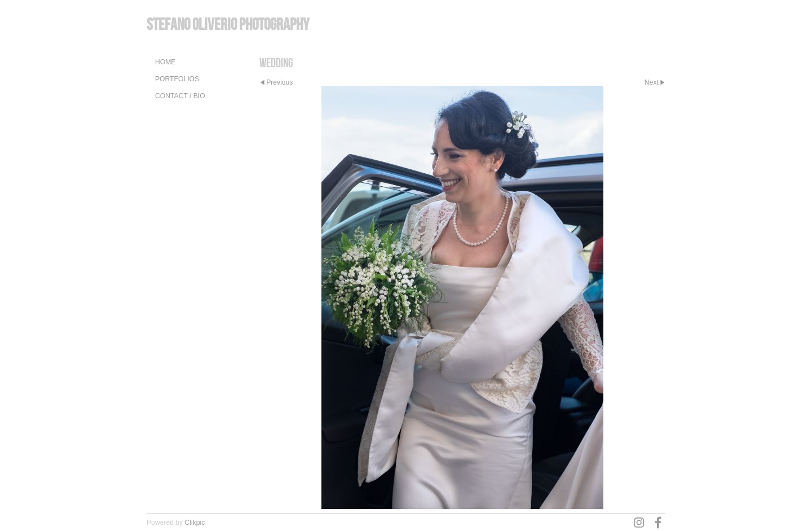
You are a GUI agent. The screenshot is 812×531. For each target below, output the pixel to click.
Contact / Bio (180, 96)
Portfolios (177, 79)
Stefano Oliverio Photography (228, 24)
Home (165, 62)
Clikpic (195, 523)
